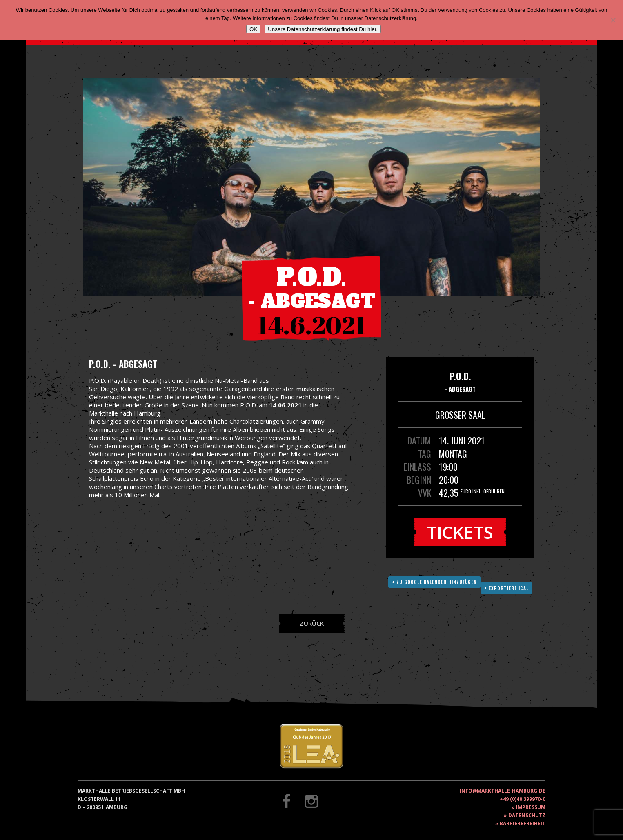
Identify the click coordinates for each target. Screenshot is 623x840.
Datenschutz (527, 815)
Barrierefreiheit (523, 823)
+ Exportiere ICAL (506, 588)
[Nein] (613, 20)
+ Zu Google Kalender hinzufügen (434, 582)
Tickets (460, 532)
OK (253, 29)
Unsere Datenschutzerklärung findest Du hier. (323, 29)
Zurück (312, 623)
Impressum (531, 807)
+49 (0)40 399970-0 (523, 799)
